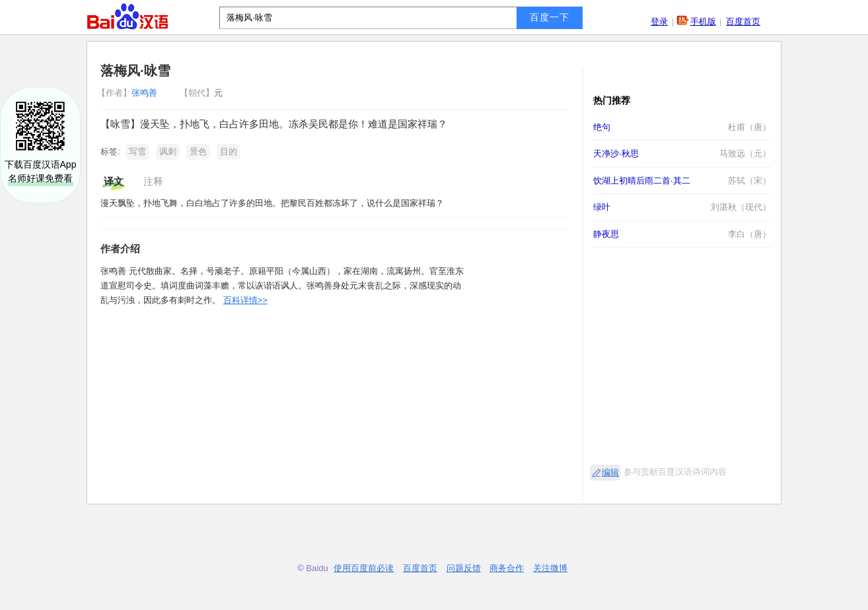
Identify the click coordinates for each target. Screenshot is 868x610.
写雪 (137, 152)
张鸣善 (128, 93)
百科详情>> (245, 300)
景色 (198, 152)
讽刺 (168, 152)
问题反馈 (464, 568)
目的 (229, 152)
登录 (659, 21)
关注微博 (550, 568)
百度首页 (743, 21)
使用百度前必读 (364, 568)
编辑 (610, 472)
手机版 (703, 21)
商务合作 (507, 568)
